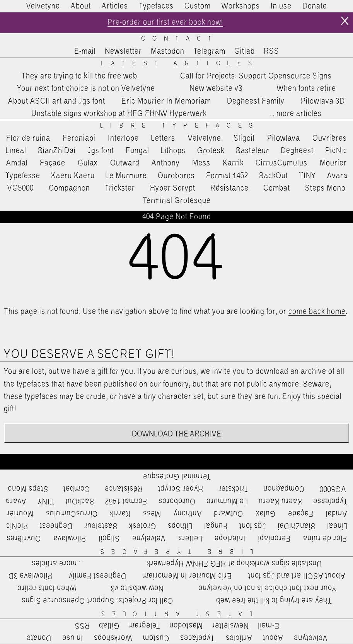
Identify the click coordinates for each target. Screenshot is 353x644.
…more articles (295, 114)
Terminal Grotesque (177, 201)
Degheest (297, 151)
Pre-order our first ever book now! (165, 22)
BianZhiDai (57, 151)
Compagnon (69, 188)
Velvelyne (205, 138)
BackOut (274, 176)
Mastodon (168, 51)
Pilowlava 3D (323, 101)
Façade (53, 163)
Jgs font (101, 151)
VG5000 (20, 188)
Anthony (166, 163)
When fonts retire (306, 89)
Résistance (229, 188)
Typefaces (156, 6)
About (81, 6)
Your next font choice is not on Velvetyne (86, 89)
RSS (271, 51)
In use (281, 6)
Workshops (241, 6)
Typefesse (23, 176)
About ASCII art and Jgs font (57, 101)
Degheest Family (256, 101)
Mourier (333, 163)
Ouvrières (330, 138)
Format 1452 (227, 176)
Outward (125, 163)
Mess (201, 163)
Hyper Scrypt (173, 188)
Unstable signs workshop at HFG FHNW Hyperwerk (119, 114)
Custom (198, 6)
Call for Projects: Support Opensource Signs (256, 76)
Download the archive (176, 434)
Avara (337, 176)
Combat (277, 188)
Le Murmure (126, 176)
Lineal (16, 151)
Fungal (137, 151)
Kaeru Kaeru (73, 176)
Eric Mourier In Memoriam (166, 101)
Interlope (123, 138)
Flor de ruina (28, 138)
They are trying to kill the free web (79, 76)
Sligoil (244, 138)
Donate (315, 6)
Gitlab (245, 51)
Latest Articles (180, 64)
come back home (317, 312)
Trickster (120, 188)
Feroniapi (79, 138)
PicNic (336, 151)
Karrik (233, 163)
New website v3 (216, 89)
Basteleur (252, 151)
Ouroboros (176, 176)
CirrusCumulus (281, 163)
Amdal (17, 163)
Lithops (173, 151)
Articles (115, 6)
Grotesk (211, 151)
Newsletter (123, 51)
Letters (163, 138)
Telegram (209, 51)
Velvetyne (43, 6)
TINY (308, 176)
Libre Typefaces (180, 126)
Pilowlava (284, 138)
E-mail (85, 51)
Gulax (88, 163)
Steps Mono (325, 188)
